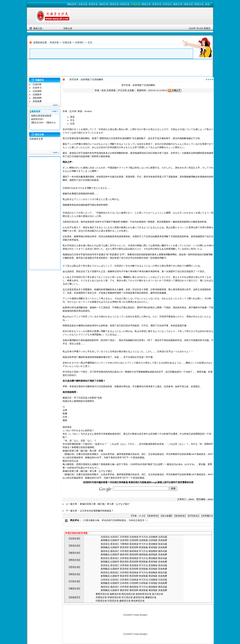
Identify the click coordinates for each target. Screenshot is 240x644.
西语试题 (163, 558)
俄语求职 (124, 590)
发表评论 (153, 516)
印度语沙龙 (101, 601)
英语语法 (105, 544)
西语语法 (105, 558)
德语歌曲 (143, 555)
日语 (72, 124)
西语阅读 (134, 558)
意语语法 (105, 565)
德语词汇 (115, 551)
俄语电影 (153, 590)
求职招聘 (37, 98)
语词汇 (116, 537)
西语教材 (153, 558)
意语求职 (124, 569)
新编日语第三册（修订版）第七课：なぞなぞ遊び (105, 504)
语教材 (154, 537)
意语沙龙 (157, 4)
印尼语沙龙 (113, 601)
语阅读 (135, 537)
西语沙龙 (114, 4)
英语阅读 (134, 544)
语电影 (154, 540)
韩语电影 (153, 576)
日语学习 (37, 88)
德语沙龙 (104, 4)
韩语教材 (153, 573)
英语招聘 (134, 547)
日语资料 (37, 91)
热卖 (207, 4)
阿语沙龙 (199, 4)
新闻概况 (105, 540)
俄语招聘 (134, 590)
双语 (72, 117)
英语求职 (124, 547)
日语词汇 (79, 42)
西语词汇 (115, 558)
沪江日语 (122, 90)
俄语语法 (105, 587)
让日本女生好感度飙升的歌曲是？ (97, 511)
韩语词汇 (115, 573)
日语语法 (105, 580)
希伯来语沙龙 (138, 601)
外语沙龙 (54, 42)
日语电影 (153, 583)
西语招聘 (134, 562)
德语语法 (105, 551)
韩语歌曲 (143, 576)
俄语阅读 (134, 587)
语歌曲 (145, 540)
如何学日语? (37, 119)
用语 (127, 565)
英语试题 (163, 544)
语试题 (164, 537)
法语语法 (105, 537)
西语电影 (153, 562)
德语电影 (153, 555)
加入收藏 (166, 516)
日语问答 (37, 84)
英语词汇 (115, 544)
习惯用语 (124, 544)
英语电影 (153, 547)
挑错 (65, 420)
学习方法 (143, 537)
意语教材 (153, 565)
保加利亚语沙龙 (143, 594)
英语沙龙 (93, 4)
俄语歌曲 (143, 590)
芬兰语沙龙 (127, 597)
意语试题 (163, 565)
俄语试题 (163, 587)
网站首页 (72, 4)
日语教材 (153, 580)
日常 (122, 565)
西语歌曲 (143, 562)
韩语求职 (124, 576)
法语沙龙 (83, 4)
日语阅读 (134, 580)
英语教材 (153, 544)
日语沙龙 (136, 4)
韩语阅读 (134, 573)
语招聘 (135, 540)
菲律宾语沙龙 (114, 597)
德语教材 (153, 551)
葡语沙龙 (178, 4)
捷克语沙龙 (139, 597)
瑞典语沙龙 (115, 594)
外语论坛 (167, 4)
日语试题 (163, 580)
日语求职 (124, 583)
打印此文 (193, 516)
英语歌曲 (143, 547)
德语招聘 (134, 555)
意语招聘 (134, 569)
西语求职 (124, 562)
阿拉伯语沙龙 (128, 594)
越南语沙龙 (125, 601)
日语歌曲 (143, 583)
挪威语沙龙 (151, 597)
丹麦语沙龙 (101, 597)
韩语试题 (163, 573)
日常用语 (124, 537)
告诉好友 (180, 516)
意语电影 (153, 569)
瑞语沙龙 (188, 4)
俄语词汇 (115, 587)
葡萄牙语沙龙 (102, 594)
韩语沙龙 (125, 4)
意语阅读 (134, 565)
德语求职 (124, 555)
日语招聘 (134, 583)
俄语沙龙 (146, 4)
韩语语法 (105, 573)
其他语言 (74, 597)
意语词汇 (115, 565)
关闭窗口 (207, 516)
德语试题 (163, 551)
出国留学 (37, 95)
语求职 (125, 540)
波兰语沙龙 (157, 594)
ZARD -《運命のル (46, 123)
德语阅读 (134, 551)
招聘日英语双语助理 (41, 116)
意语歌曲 (143, 569)
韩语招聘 (134, 576)
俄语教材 (153, 587)
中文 (72, 120)
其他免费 (37, 101)
